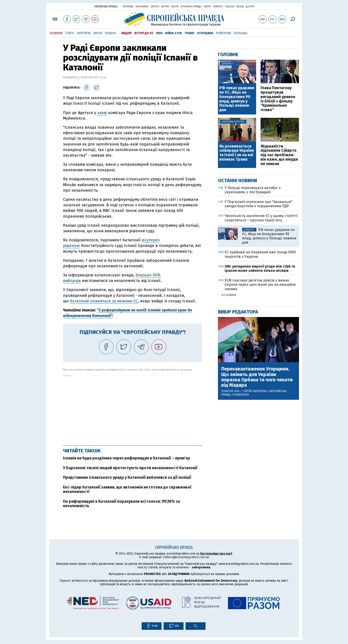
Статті (70, 33)
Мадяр (127, 33)
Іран (159, 33)
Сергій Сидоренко (255, 391)
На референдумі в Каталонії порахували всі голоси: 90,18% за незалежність (122, 504)
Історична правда (191, 7)
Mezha (240, 7)
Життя (207, 7)
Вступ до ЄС (144, 33)
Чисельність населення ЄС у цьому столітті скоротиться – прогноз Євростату (261, 218)
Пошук (110, 33)
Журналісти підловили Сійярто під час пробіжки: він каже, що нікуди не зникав (279, 155)
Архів (98, 33)
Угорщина (205, 33)
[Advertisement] (132, 408)
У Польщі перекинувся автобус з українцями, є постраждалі (253, 190)
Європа (155, 7)
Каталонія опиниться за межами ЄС (104, 301)
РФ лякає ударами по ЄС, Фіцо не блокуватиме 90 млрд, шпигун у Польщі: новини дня (237, 99)
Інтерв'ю (84, 33)
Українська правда (106, 6)
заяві (102, 113)
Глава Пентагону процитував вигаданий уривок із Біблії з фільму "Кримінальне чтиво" (278, 99)
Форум (165, 7)
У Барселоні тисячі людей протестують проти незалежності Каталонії (130, 468)
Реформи (223, 33)
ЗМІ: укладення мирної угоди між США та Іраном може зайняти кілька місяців (260, 268)
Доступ (250, 7)
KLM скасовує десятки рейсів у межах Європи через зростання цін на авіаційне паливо (260, 285)
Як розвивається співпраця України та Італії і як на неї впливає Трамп (237, 153)
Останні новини (237, 180)
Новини (56, 33)
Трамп (189, 33)
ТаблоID (230, 7)
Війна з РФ (173, 33)
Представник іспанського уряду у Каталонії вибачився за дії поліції (127, 477)
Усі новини (229, 295)
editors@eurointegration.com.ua (186, 557)
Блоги (175, 7)
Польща (240, 33)
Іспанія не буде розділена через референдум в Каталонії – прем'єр (127, 458)
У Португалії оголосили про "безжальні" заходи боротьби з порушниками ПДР (259, 204)
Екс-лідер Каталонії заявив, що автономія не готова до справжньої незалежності (127, 489)
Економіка (142, 7)
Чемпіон (218, 7)
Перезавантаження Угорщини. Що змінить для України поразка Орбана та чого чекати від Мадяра (257, 377)
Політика (128, 7)
